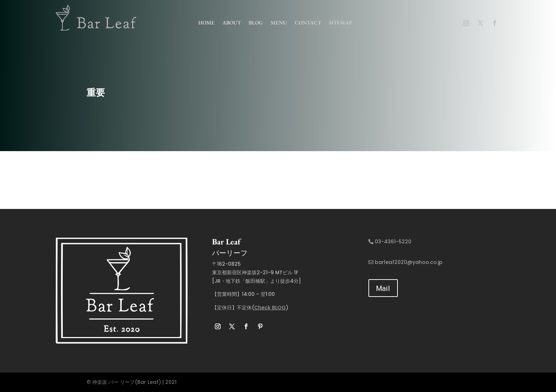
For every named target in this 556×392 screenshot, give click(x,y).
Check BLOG (270, 308)
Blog (256, 23)
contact (308, 23)
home (206, 23)
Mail (383, 288)
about (232, 23)
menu (279, 23)
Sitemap (341, 23)
